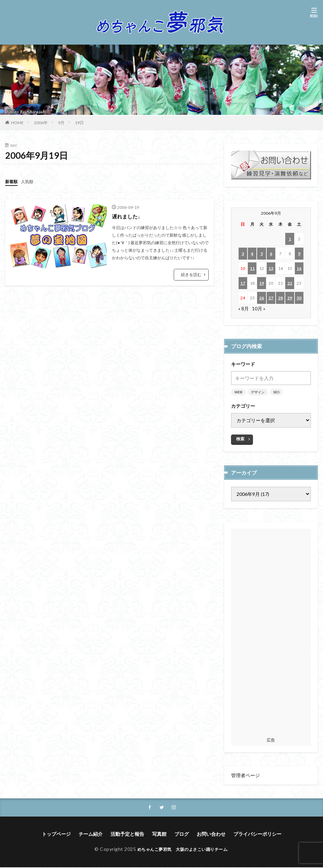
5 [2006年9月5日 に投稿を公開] (262, 254)
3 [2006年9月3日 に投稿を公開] (243, 254)
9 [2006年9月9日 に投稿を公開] (299, 254)
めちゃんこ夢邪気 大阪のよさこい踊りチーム (182, 850)
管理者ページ (245, 775)
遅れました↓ (127, 216)
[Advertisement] (271, 632)
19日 (79, 123)
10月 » (259, 308)
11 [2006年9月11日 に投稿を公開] (252, 268)
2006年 (41, 123)
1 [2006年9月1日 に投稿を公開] (290, 239)
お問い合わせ (211, 835)
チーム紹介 (91, 835)
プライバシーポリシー (257, 835)
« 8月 (244, 308)
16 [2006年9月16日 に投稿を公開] (299, 268)
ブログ (182, 835)
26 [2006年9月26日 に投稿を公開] (262, 298)
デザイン (258, 392)
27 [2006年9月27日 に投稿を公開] (271, 298)
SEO (276, 392)
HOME (17, 123)
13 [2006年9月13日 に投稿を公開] (271, 268)
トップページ (56, 835)
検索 (240, 439)
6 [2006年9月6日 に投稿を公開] (271, 254)
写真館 (159, 835)
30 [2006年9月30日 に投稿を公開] (299, 298)
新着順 (12, 181)
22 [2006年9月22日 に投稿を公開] (290, 283)
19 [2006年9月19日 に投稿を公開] (262, 283)
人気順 (30, 181)
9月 (61, 123)
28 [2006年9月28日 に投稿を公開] (280, 298)
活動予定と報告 (127, 835)
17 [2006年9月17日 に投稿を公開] (243, 283)
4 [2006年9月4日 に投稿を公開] (252, 254)
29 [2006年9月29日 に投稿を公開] (290, 298)
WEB (238, 392)
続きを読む (191, 274)
